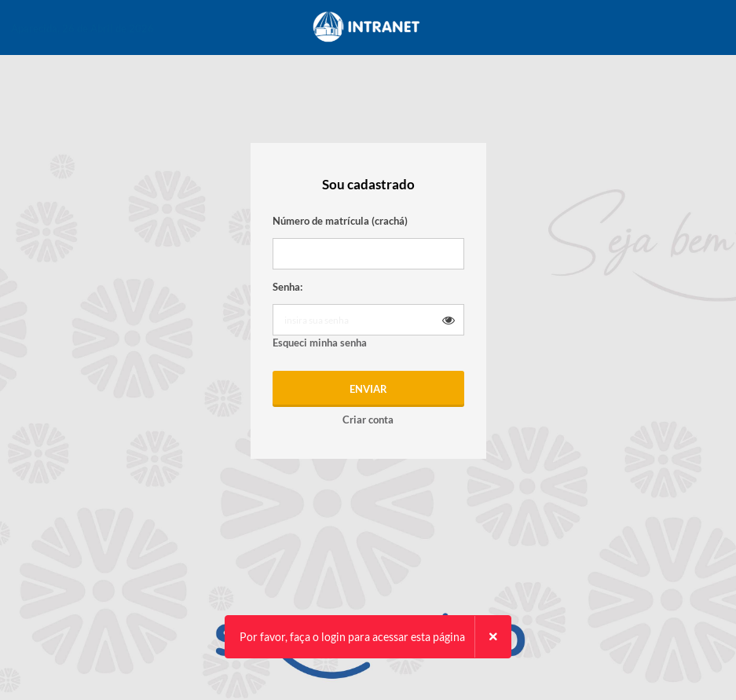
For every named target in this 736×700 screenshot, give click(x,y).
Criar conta (368, 420)
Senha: (287, 287)
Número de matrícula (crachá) (340, 221)
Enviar (368, 389)
